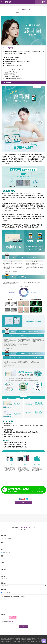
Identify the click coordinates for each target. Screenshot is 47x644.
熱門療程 (12, 5)
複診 (8, 592)
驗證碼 (3, 615)
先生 (3, 552)
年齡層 (3, 576)
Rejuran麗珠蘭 (7, 82)
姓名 (2, 543)
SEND (24, 627)
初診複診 (3, 590)
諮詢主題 (3, 536)
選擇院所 (3, 583)
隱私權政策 (10, 622)
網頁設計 (37, 641)
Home (4, 5)
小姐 (8, 552)
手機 (2, 556)
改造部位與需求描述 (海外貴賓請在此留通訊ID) (13, 596)
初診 (3, 592)
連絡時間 (3, 569)
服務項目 (8, 5)
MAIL (3, 563)
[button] (23, 502)
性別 (2, 549)
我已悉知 (5, 622)
